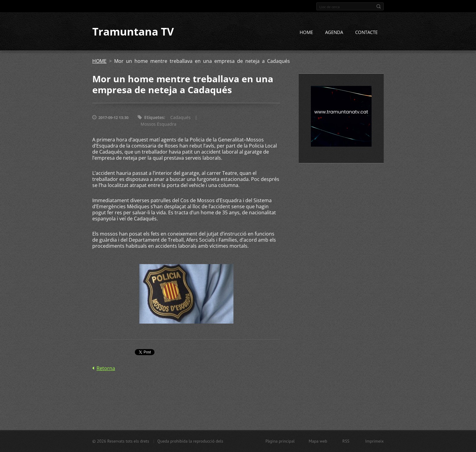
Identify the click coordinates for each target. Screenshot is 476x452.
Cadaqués (180, 118)
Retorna (106, 368)
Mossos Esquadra (158, 124)
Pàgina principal (280, 441)
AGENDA (334, 32)
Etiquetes (154, 118)
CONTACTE (366, 32)
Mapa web (318, 441)
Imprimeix (374, 441)
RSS (346, 441)
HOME (306, 32)
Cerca (379, 6)
